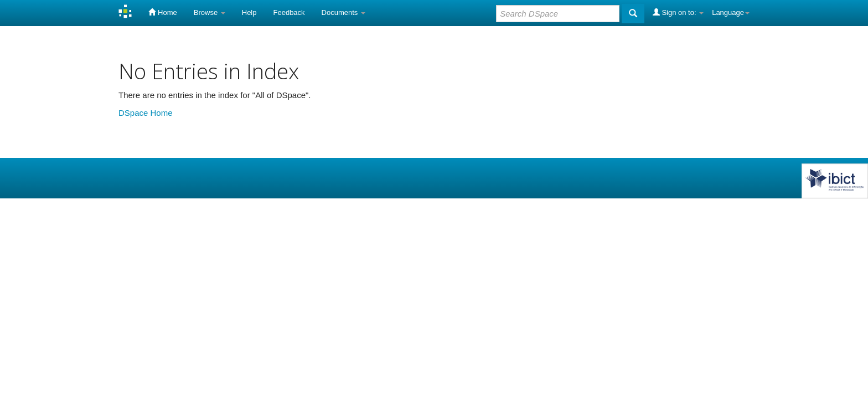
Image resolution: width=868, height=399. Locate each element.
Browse (210, 12)
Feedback (289, 12)
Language (731, 12)
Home (162, 12)
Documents (343, 12)
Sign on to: (678, 12)
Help (249, 12)
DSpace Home (146, 113)
